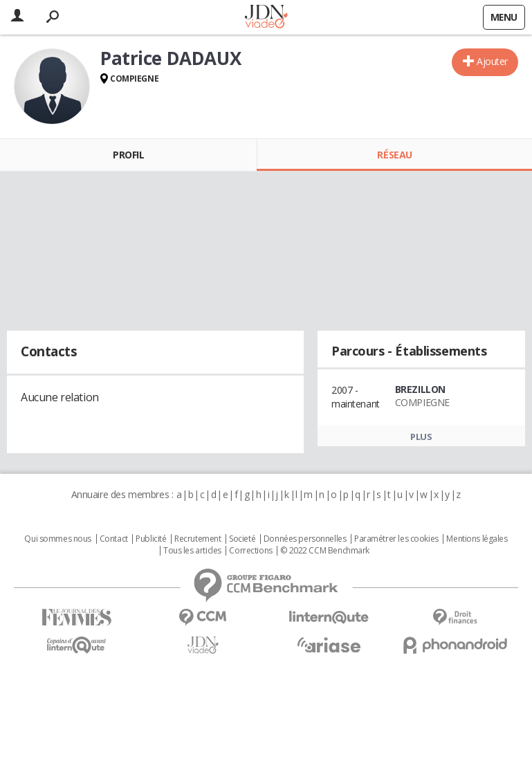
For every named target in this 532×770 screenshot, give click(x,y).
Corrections (250, 551)
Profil (128, 155)
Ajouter (492, 61)
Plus (421, 437)
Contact (114, 539)
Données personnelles (305, 539)
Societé (242, 539)
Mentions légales (477, 539)
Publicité (151, 539)
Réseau (394, 155)
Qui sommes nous (58, 539)
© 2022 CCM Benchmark (325, 551)
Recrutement (198, 539)
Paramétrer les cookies (396, 539)
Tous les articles (192, 551)
